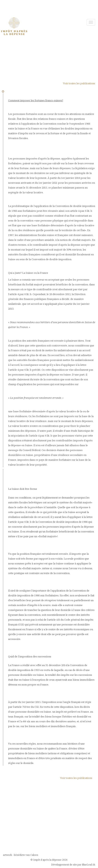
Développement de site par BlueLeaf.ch (73, 865)
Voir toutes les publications (79, 83)
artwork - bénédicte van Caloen (20, 855)
